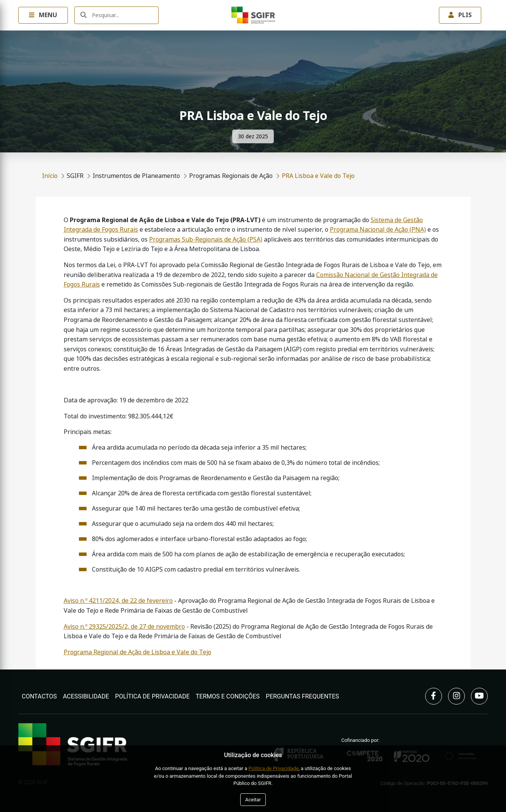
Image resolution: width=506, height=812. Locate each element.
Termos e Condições (228, 696)
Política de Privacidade (153, 696)
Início (50, 176)
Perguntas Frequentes (302, 696)
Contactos (39, 696)
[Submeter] (84, 15)
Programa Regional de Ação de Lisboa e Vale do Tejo (137, 652)
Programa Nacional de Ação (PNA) (378, 230)
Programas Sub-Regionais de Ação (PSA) (206, 239)
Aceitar (253, 800)
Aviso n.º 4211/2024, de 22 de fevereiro (118, 601)
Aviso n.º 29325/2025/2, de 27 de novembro (124, 627)
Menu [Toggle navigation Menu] (43, 15)
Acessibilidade (86, 696)
